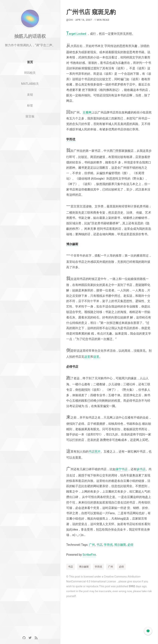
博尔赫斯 (120, 545)
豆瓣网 (87, 112)
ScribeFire (89, 555)
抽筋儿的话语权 (30, 46)
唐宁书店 (122, 469)
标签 (30, 115)
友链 (30, 104)
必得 (130, 545)
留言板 (30, 126)
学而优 (108, 545)
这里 (87, 357)
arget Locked (76, 34)
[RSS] (36, 638)
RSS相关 (30, 82)
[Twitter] (30, 638)
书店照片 (95, 452)
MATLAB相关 (30, 93)
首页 (30, 72)
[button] (148, 631)
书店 (99, 545)
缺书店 (141, 469)
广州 (92, 545)
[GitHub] (24, 638)
